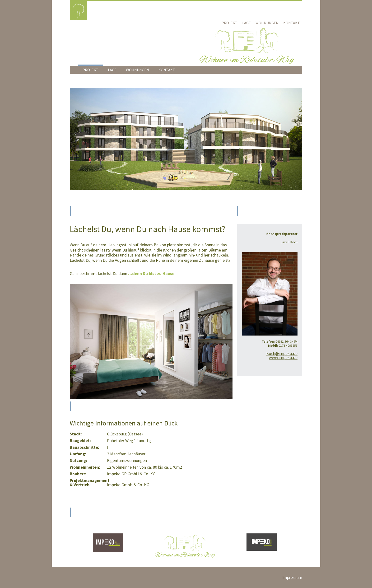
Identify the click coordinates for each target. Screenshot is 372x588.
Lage (246, 23)
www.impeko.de (283, 357)
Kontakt (292, 23)
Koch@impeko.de (282, 353)
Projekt (230, 23)
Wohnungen (267, 23)
